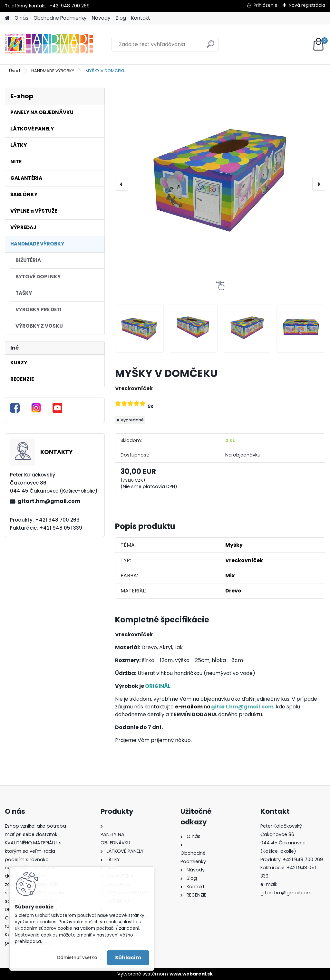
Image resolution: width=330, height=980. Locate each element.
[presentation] (121, 184)
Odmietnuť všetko (77, 958)
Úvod (15, 71)
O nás (21, 18)
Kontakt (141, 18)
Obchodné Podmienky (60, 18)
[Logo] (49, 44)
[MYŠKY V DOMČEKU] (220, 184)
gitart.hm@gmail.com (49, 501)
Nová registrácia (307, 5)
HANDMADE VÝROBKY (53, 71)
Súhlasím (128, 958)
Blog (121, 18)
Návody (101, 18)
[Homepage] (7, 18)
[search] (211, 47)
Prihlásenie (266, 5)
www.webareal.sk (191, 974)
